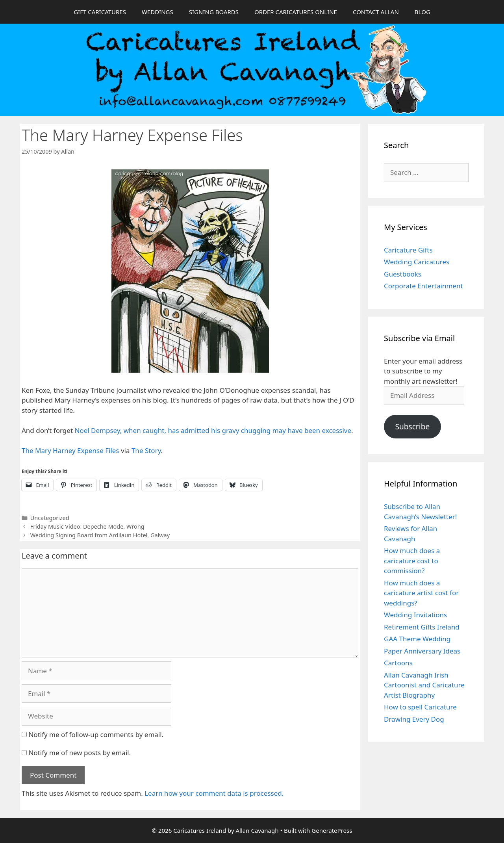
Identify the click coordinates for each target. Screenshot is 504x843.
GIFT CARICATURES (100, 12)
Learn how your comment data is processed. (214, 793)
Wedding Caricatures (417, 262)
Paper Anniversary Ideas (422, 651)
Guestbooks (403, 274)
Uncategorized (50, 518)
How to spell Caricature (420, 707)
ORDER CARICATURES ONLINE (296, 12)
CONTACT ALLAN (376, 12)
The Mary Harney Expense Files (70, 450)
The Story (146, 450)
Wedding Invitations (415, 615)
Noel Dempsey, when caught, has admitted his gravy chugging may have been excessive (213, 430)
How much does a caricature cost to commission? (412, 561)
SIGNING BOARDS (214, 12)
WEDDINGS (157, 12)
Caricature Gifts (408, 250)
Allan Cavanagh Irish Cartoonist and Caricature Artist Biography (424, 685)
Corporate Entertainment (423, 286)
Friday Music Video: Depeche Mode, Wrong (87, 526)
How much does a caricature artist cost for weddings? (421, 593)
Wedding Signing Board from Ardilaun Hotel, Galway (100, 535)
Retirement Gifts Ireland (422, 627)
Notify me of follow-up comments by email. (96, 734)
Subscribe (412, 427)
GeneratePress (332, 830)
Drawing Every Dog (414, 719)
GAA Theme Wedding (417, 639)
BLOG (422, 12)
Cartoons (398, 663)
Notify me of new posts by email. (80, 753)
